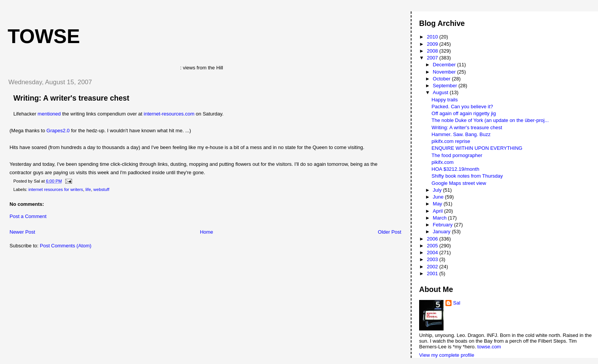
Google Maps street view (459, 183)
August (441, 92)
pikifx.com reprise (451, 141)
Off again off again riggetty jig (464, 113)
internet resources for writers (56, 189)
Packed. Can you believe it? (462, 107)
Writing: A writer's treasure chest (71, 98)
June (439, 197)
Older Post (390, 232)
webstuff (101, 189)
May (438, 204)
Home (207, 232)
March (440, 218)
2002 (433, 267)
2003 (433, 259)
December (445, 65)
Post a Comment (28, 216)
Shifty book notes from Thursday (467, 176)
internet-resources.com (170, 114)
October (442, 79)
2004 (433, 253)
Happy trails (445, 100)
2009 (433, 44)
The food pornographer (457, 155)
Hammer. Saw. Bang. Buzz (461, 134)
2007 (433, 58)
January (442, 232)
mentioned (49, 114)
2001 (433, 273)
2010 (433, 37)
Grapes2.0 (58, 131)
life (88, 189)
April (439, 211)
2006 (433, 239)
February (444, 225)
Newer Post (22, 232)
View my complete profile (447, 355)
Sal (457, 303)
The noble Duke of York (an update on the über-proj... (490, 120)
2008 (433, 51)
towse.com (489, 347)
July (438, 190)
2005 (433, 246)
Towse (44, 36)
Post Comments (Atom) (66, 246)
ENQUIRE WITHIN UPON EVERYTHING (477, 148)
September (446, 86)
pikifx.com (443, 162)
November (445, 72)
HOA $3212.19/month (456, 169)
